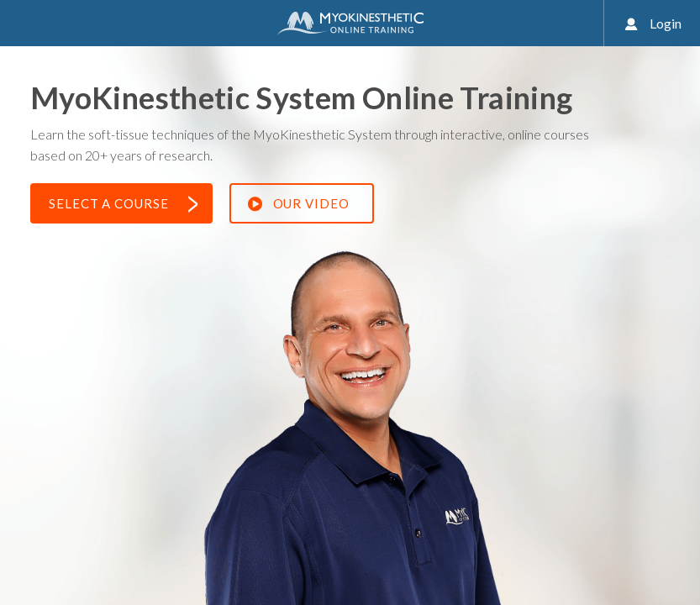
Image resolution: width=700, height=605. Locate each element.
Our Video (299, 204)
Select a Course (124, 205)
